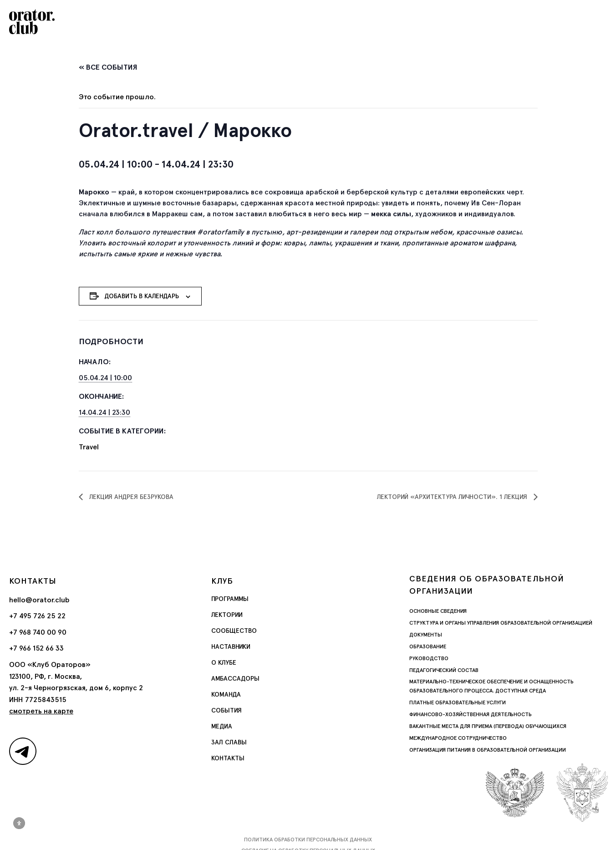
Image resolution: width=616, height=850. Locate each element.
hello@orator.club (39, 600)
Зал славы (229, 742)
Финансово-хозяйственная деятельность (471, 714)
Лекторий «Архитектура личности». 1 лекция (453, 497)
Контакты (228, 758)
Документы (426, 635)
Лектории (227, 615)
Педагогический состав (444, 670)
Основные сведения (438, 611)
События (227, 710)
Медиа (222, 726)
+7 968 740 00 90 (38, 632)
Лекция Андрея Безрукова (130, 497)
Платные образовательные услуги (458, 702)
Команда (226, 694)
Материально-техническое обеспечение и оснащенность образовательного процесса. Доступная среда (491, 686)
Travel (89, 447)
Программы (230, 599)
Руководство (429, 658)
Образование (428, 646)
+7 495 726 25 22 (37, 616)
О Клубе (224, 662)
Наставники (231, 646)
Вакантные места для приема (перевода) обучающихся (488, 726)
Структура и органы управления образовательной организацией (501, 623)
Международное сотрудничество (458, 738)
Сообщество (234, 631)
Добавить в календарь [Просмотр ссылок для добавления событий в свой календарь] (142, 296)
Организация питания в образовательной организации (488, 750)
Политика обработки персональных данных (308, 840)
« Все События (108, 67)
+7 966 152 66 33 (36, 648)
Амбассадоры (235, 678)
